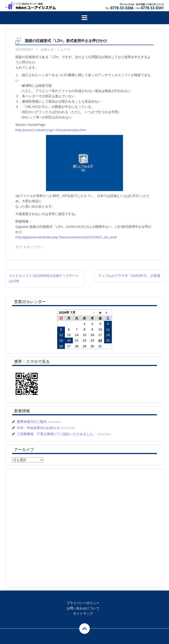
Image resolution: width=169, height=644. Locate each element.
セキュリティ (33, 247)
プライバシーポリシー (83, 603)
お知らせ (47, 49)
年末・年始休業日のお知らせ (38, 428)
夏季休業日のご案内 (32, 422)
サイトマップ (83, 614)
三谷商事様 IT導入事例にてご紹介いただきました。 (57, 434)
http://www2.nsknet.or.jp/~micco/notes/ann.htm (51, 130)
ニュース (64, 49)
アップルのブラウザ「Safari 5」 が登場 (129, 276)
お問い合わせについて (83, 608)
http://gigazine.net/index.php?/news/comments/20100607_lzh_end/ (66, 237)
